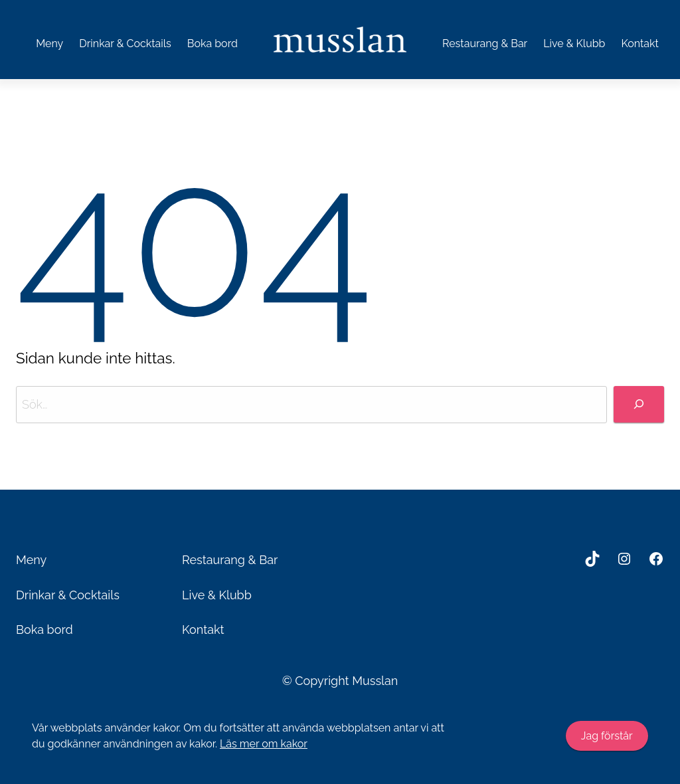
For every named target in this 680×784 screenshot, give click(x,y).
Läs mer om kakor (264, 744)
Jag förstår (607, 736)
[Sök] (639, 404)
